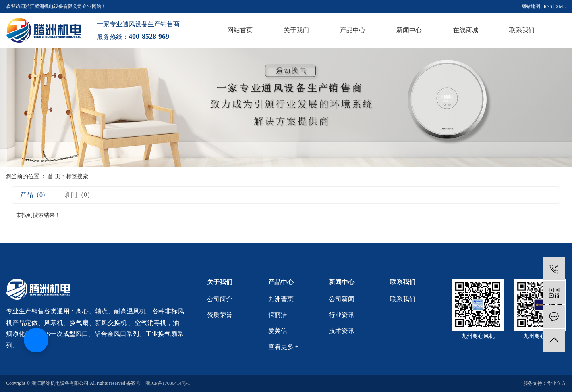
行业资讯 (342, 315)
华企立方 (557, 383)
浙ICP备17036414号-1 (168, 383)
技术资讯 (342, 331)
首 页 (54, 176)
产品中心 (353, 30)
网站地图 (531, 6)
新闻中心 (409, 30)
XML (561, 6)
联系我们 (522, 30)
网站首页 (240, 30)
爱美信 (278, 331)
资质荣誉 (220, 315)
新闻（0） (79, 195)
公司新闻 (342, 299)
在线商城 (466, 30)
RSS (548, 6)
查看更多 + (283, 347)
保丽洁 (278, 315)
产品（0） (35, 195)
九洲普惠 (281, 299)
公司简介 (220, 299)
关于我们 (296, 30)
